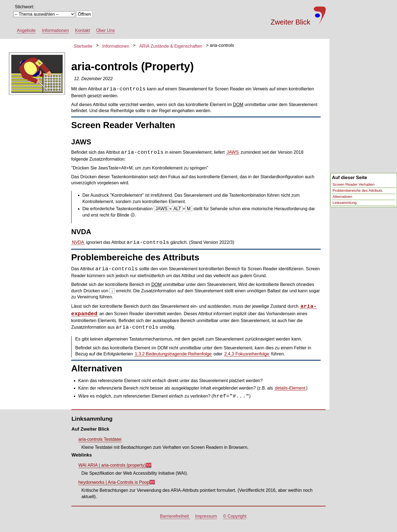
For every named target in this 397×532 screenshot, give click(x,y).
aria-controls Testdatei (100, 439)
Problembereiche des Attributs (357, 191)
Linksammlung (344, 203)
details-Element (290, 388)
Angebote (26, 30)
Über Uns (106, 30)
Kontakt (82, 30)
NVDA (78, 242)
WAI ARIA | (112, 465)
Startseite (83, 46)
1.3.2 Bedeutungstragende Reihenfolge (173, 354)
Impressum (206, 516)
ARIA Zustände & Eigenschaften (171, 46)
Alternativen (342, 197)
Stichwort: (25, 7)
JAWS (233, 152)
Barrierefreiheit (175, 516)
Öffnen (84, 14)
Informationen (55, 30)
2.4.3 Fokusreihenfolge (247, 354)
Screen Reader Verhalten (353, 184)
